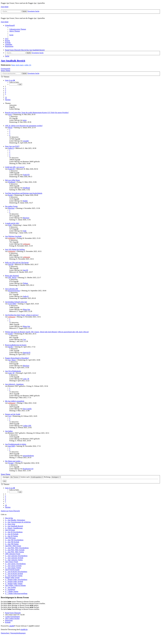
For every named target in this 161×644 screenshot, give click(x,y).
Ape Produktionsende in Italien (16, 444)
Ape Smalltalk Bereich (13, 61)
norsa (10, 114)
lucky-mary (20, 65)
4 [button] (5, 92)
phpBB (12, 626)
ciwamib (26, 141)
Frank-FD (11, 169)
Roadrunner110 (28, 469)
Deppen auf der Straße (13, 414)
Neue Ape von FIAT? (12, 146)
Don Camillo (27, 409)
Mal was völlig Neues (12, 180)
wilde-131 (28, 65)
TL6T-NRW (12, 304)
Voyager (11, 463)
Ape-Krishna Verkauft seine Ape (16, 302)
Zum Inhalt (5, 7)
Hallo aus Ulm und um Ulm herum (17, 263)
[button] (10, 80)
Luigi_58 (11, 373)
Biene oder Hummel (12, 276)
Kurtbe (10, 195)
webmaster (12, 238)
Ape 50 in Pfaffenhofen (13, 371)
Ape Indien (9, 431)
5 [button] (5, 94)
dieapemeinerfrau (14, 291)
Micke (10, 128)
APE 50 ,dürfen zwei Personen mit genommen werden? (24, 126)
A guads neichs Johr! (12, 223)
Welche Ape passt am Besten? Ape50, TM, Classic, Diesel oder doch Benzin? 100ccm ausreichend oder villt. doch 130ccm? (47, 332)
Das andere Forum (11, 206)
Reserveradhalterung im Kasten (16, 345)
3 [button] (5, 90)
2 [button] (5, 88)
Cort (24, 339)
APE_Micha (12, 278)
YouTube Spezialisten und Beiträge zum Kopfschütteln (24, 193)
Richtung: (52, 477)
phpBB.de (24, 629)
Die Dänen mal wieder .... (14, 461)
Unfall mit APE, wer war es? (15, 167)
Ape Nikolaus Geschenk (13, 236)
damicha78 (26, 353)
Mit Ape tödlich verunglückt (15, 401)
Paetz (13, 65)
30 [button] (6, 98)
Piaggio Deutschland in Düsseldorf (17, 358)
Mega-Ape (26, 309)
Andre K (11, 148)
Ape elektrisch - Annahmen (14, 384)
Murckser (11, 208)
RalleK (25, 201)
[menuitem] (18, 29)
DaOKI (10, 347)
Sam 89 (11, 264)
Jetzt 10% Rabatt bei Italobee (15, 249)
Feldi (10, 225)
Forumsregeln (6, 69)
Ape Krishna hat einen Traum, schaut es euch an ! (22, 315)
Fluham (25, 283)
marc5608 (11, 446)
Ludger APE (27, 426)
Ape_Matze (12, 360)
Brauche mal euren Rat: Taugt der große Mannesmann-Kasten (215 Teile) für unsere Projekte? (37, 113)
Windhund (12, 182)
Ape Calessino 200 (11, 289)
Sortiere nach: (32, 477)
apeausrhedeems (28, 456)
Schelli (10, 334)
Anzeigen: (11, 477)
